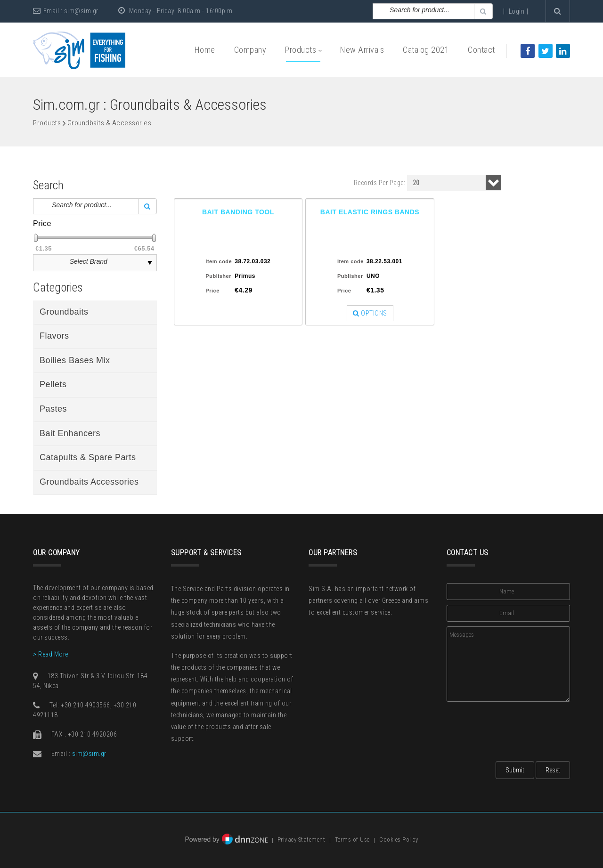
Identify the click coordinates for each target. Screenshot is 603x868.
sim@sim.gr (81, 11)
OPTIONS (370, 313)
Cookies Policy (399, 840)
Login (517, 11)
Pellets (53, 384)
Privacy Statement (301, 840)
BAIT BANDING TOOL (238, 212)
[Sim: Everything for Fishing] (79, 50)
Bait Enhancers (70, 433)
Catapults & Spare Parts (88, 457)
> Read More (51, 654)
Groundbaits (64, 312)
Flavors (54, 336)
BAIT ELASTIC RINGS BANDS (370, 212)
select (150, 263)
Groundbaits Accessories (89, 482)
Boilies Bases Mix (75, 360)
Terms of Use (352, 840)
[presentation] (518, 729)
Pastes (53, 409)
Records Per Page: (380, 183)
